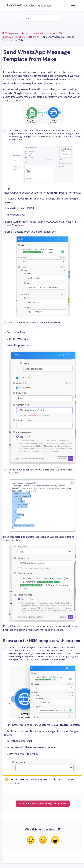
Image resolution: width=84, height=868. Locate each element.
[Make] (35, 37)
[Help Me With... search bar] (42, 18)
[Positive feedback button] (55, 840)
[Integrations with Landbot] (39, 33)
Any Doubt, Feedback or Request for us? (43, 804)
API (12, 783)
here (21, 225)
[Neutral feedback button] (43, 840)
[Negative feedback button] (31, 840)
